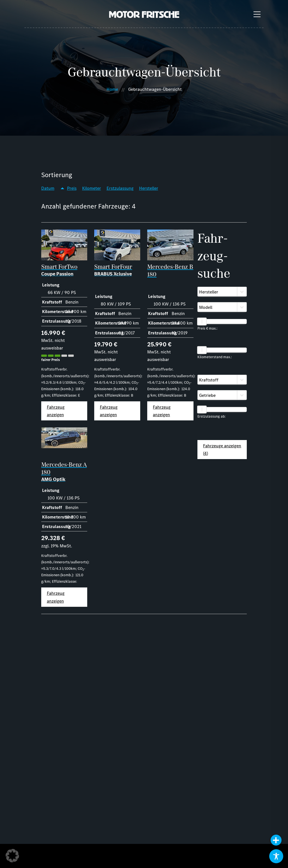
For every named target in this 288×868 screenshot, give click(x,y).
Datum (48, 188)
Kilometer (92, 188)
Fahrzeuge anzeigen (222, 450)
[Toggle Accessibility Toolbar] (276, 856)
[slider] (202, 321)
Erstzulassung (120, 188)
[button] (12, 856)
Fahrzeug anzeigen (56, 411)
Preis (72, 188)
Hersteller (149, 188)
